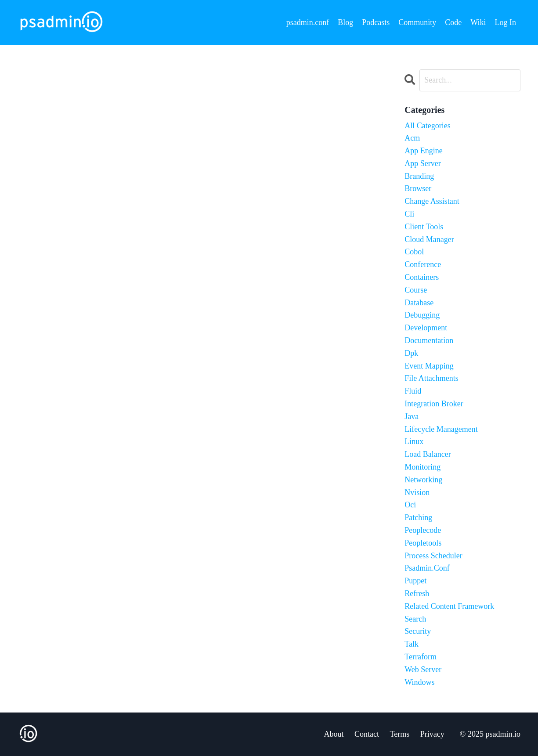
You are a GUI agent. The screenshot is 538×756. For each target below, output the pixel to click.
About (334, 734)
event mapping (429, 366)
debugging (422, 315)
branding (419, 176)
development (426, 328)
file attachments (431, 378)
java (412, 416)
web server (423, 669)
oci (410, 505)
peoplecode (423, 530)
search (415, 619)
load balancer (428, 454)
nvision (417, 492)
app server (422, 163)
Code (453, 22)
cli (409, 214)
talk (412, 644)
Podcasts (376, 22)
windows (419, 682)
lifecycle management (441, 429)
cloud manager (429, 239)
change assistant (432, 201)
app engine (423, 151)
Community (417, 22)
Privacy (432, 734)
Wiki (478, 22)
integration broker (434, 404)
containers (422, 277)
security (418, 631)
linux (414, 441)
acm (412, 138)
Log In (506, 22)
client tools (424, 227)
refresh (417, 593)
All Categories (427, 126)
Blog (345, 22)
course (416, 290)
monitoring (422, 467)
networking (423, 480)
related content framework (449, 606)
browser (418, 188)
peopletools (423, 543)
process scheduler (433, 556)
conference (423, 264)
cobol (414, 252)
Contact (367, 734)
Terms (400, 734)
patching (418, 517)
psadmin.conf (308, 22)
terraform (421, 657)
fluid (413, 391)
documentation (429, 340)
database (419, 303)
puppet (415, 581)
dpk (411, 353)
